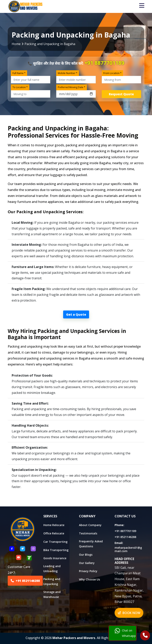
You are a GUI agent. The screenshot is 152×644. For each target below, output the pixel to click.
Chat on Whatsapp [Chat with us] (125, 633)
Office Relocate (54, 533)
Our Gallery (87, 563)
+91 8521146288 (25, 581)
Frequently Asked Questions (91, 544)
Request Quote (121, 94)
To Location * (20, 87)
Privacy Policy (88, 571)
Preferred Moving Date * (72, 87)
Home (16, 44)
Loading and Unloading (52, 569)
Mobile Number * (68, 73)
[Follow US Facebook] (12, 549)
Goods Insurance (55, 558)
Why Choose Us (89, 579)
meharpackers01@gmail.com (128, 549)
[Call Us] (145, 636)
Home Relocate (54, 525)
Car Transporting (55, 542)
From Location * (112, 73)
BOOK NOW (129, 613)
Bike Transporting (56, 550)
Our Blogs (86, 555)
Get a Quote (76, 314)
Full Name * (19, 73)
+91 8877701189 (104, 63)
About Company (90, 525)
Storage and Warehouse (52, 594)
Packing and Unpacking (52, 581)
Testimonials (88, 533)
